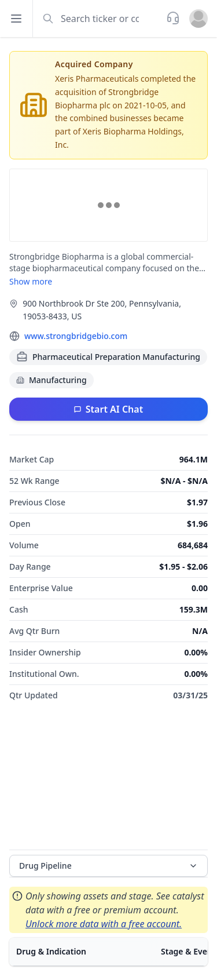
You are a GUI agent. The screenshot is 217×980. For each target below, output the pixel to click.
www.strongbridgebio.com (76, 336)
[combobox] (98, 19)
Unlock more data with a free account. (104, 924)
